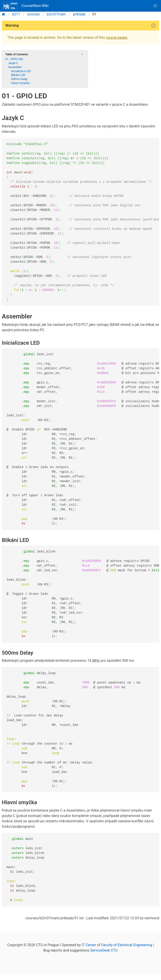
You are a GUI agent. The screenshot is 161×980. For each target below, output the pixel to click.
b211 (16, 14)
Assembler (15, 67)
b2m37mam (56, 14)
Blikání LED (18, 75)
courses (33, 14)
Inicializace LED (21, 71)
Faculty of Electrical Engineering (127, 945)
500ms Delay (19, 79)
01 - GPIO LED (14, 59)
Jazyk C (13, 63)
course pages (117, 38)
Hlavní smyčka (20, 83)
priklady (79, 14)
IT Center (89, 945)
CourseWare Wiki (26, 6)
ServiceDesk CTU (104, 950)
